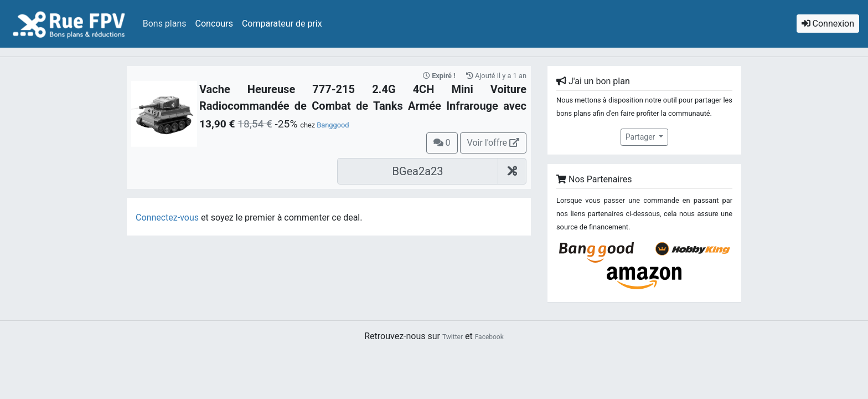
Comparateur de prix (282, 24)
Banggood (333, 125)
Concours (214, 24)
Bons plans (165, 24)
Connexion (828, 24)
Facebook (489, 337)
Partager (641, 137)
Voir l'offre (493, 143)
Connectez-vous (167, 218)
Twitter (453, 337)
